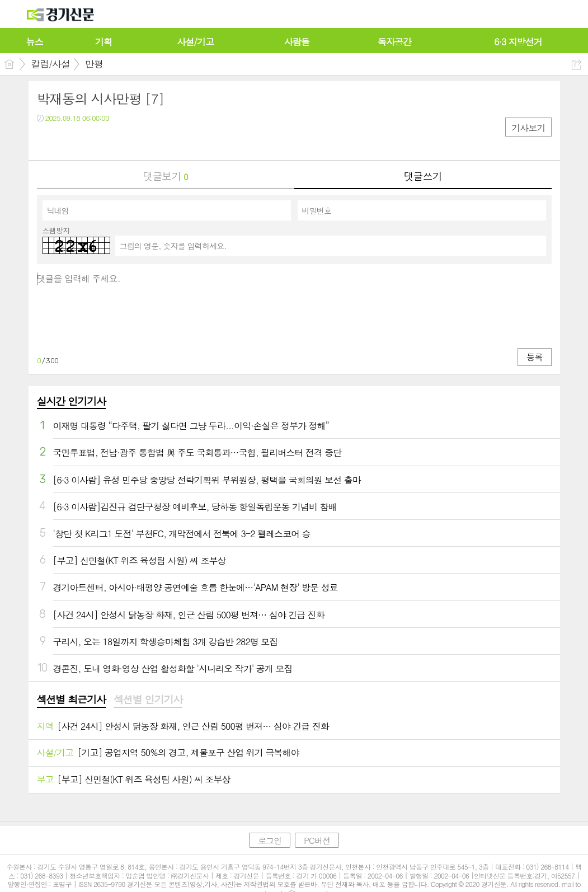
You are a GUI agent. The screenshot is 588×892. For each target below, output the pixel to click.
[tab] (71, 700)
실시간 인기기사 (71, 401)
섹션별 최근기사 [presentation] (71, 699)
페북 (47, 141)
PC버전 (317, 840)
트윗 (69, 141)
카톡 (91, 141)
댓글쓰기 (423, 176)
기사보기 (528, 128)
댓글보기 (166, 176)
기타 (114, 141)
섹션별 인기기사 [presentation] (148, 699)
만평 (94, 64)
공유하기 (577, 65)
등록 (534, 357)
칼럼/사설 (50, 64)
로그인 (270, 840)
